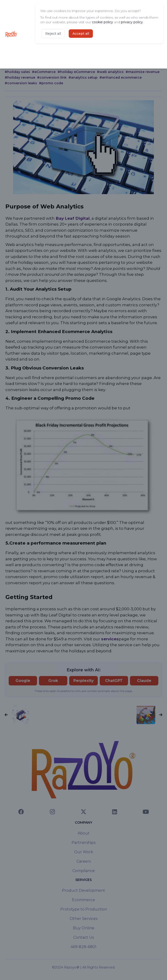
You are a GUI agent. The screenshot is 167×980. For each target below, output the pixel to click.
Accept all (81, 34)
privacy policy (132, 22)
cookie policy (102, 22)
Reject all (53, 34)
